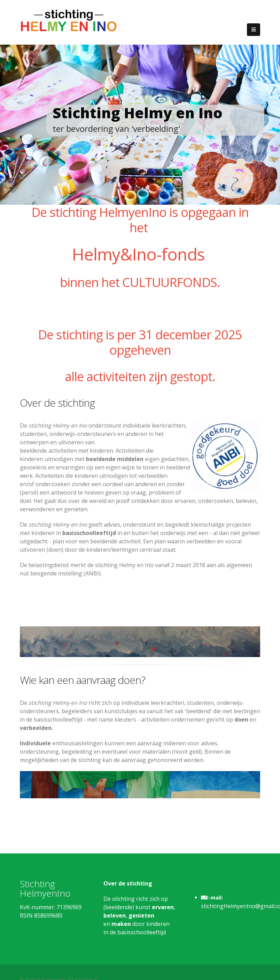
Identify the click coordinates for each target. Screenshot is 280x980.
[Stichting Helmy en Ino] (69, 20)
